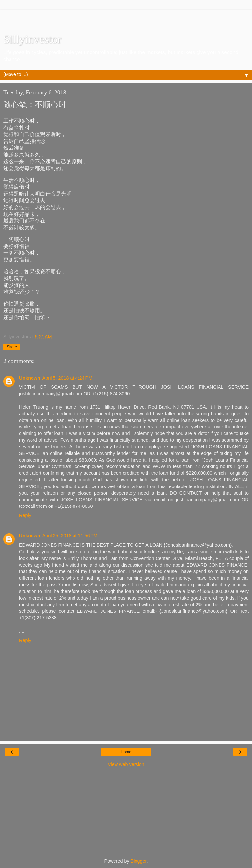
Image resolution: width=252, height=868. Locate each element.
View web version (126, 764)
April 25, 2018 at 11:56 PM (70, 536)
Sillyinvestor (32, 39)
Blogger (139, 861)
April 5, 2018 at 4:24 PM (67, 378)
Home (126, 752)
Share (12, 347)
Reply (25, 515)
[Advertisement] (126, 18)
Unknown (30, 378)
